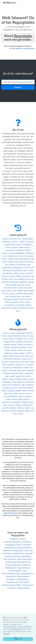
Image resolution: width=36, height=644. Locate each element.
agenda (6, 239)
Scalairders (11, 579)
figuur (12, 294)
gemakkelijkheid (17, 253)
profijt (28, 250)
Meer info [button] (7, 634)
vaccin (22, 394)
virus (5, 339)
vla (16, 256)
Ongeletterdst (12, 582)
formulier (17, 359)
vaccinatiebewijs (10, 396)
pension (30, 279)
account (6, 333)
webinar (12, 339)
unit (24, 256)
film (30, 359)
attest (21, 396)
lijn (23, 285)
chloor (15, 242)
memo (6, 294)
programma (7, 402)
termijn (13, 350)
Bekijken (18, 87)
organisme (6, 268)
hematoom (7, 273)
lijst (31, 368)
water (31, 294)
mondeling (21, 265)
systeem (30, 385)
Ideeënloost (11, 576)
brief (18, 356)
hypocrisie (24, 262)
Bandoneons (11, 568)
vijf (19, 256)
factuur (5, 362)
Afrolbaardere (23, 576)
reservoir (5, 253)
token (27, 408)
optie (4, 291)
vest (22, 299)
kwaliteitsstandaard (12, 542)
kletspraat (14, 282)
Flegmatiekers (23, 579)
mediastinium (19, 553)
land (27, 362)
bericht (5, 370)
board (19, 245)
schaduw (30, 242)
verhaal (6, 345)
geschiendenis (25, 548)
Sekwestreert (28, 585)
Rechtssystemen (25, 559)
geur (9, 291)
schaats (29, 273)
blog (31, 270)
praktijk (13, 408)
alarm (25, 270)
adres (16, 353)
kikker (19, 276)
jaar (18, 296)
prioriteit (5, 282)
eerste (15, 399)
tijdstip (13, 285)
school (29, 353)
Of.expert (10, 3)
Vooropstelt (24, 582)
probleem (17, 402)
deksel (30, 388)
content (5, 408)
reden (20, 291)
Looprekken (11, 588)
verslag (5, 388)
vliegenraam (10, 245)
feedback (23, 347)
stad (7, 296)
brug (28, 285)
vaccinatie (26, 296)
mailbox (20, 408)
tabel (26, 368)
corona (30, 365)
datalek (21, 411)
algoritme (29, 411)
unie (16, 262)
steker (27, 247)
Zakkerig (26, 565)
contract (14, 239)
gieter (16, 273)
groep (22, 353)
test (23, 376)
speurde (29, 553)
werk (16, 394)
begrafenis (6, 308)
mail (23, 356)
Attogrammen (27, 574)
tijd (22, 362)
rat (6, 265)
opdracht (29, 373)
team (21, 373)
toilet (8, 247)
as (32, 408)
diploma (31, 370)
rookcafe (27, 545)
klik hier (23, 206)
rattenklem (26, 542)
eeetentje (7, 551)
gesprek (15, 302)
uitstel (20, 345)
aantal (13, 296)
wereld (31, 391)
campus (28, 396)
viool (11, 279)
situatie (15, 347)
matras (27, 399)
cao (24, 288)
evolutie (30, 256)
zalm (5, 262)
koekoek (23, 282)
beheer (25, 379)
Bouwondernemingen (11, 574)
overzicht (28, 345)
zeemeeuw (30, 253)
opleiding (20, 250)
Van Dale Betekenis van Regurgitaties (22, 48)
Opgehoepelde (24, 588)
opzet (32, 291)
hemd (28, 376)
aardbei (22, 242)
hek (26, 339)
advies (14, 345)
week (20, 350)
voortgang (6, 382)
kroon (22, 273)
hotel (21, 414)
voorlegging (10, 545)
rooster (11, 365)
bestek (18, 379)
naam (25, 359)
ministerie (8, 288)
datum (25, 402)
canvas (14, 411)
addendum (6, 242)
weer (25, 391)
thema (23, 302)
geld (20, 399)
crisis (31, 339)
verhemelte (30, 268)
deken (4, 391)
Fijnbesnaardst (8, 585)
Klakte (18, 585)
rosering (8, 556)
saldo (14, 382)
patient (16, 299)
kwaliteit (7, 373)
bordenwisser (18, 268)
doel (5, 405)
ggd (18, 376)
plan (28, 302)
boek (18, 362)
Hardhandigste (15, 571)
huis (11, 394)
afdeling (11, 391)
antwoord (28, 342)
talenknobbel (27, 239)
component (19, 305)
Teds (24, 571)
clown (4, 259)
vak (23, 385)
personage (9, 305)
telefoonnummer (21, 336)
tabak (11, 256)
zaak (29, 288)
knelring (16, 556)
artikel (12, 356)
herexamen (8, 270)
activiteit (7, 347)
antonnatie (7, 553)
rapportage (20, 333)
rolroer (19, 545)
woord (12, 362)
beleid (19, 391)
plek (15, 288)
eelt (28, 265)
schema (28, 299)
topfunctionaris (10, 559)
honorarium (10, 250)
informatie (8, 359)
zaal (20, 288)
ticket (4, 336)
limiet (5, 365)
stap (7, 285)
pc (19, 239)
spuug (31, 282)
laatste (18, 405)
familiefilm (14, 539)
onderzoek (8, 353)
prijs (31, 402)
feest (13, 342)
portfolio (22, 388)
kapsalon (5, 411)
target (28, 305)
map (13, 333)
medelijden (27, 245)
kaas (12, 379)
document (22, 370)
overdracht (16, 385)
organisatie (27, 405)
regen (10, 336)
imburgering (17, 551)
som (33, 259)
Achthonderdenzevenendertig (18, 562)
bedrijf (5, 356)
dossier (15, 373)
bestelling (23, 308)
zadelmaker (26, 556)
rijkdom (5, 379)
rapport (29, 333)
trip (3, 276)
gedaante (18, 270)
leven (15, 414)
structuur (14, 388)
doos (31, 262)
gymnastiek (24, 259)
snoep (8, 399)
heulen (23, 539)
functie (11, 405)
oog (19, 285)
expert (12, 376)
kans (14, 291)
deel (30, 347)
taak (7, 376)
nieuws (15, 308)
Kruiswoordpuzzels (13, 565)
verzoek (6, 368)
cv (25, 365)
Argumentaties (24, 568)
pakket (19, 342)
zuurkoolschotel (11, 548)
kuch (5, 256)
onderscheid (13, 259)
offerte (8, 302)
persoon (29, 356)
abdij (21, 247)
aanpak (7, 342)
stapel (11, 262)
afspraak (13, 370)
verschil (14, 247)
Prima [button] (18, 639)
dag (25, 294)
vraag (7, 350)
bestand (19, 365)
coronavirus (29, 382)
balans (20, 382)
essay (32, 336)
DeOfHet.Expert (12, 513)
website (20, 339)
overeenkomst (17, 368)
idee (6, 394)
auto (18, 311)
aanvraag (8, 299)
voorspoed (10, 276)
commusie (28, 551)
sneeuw (12, 265)
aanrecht (6, 385)
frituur (31, 308)
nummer (27, 350)
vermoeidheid (20, 279)
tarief (26, 291)
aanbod (19, 294)
